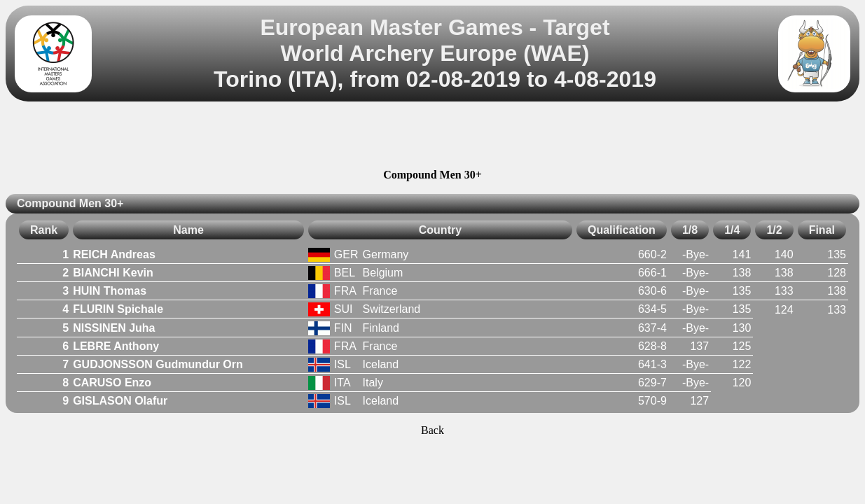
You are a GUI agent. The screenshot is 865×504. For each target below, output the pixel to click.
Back (432, 430)
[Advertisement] (433, 137)
